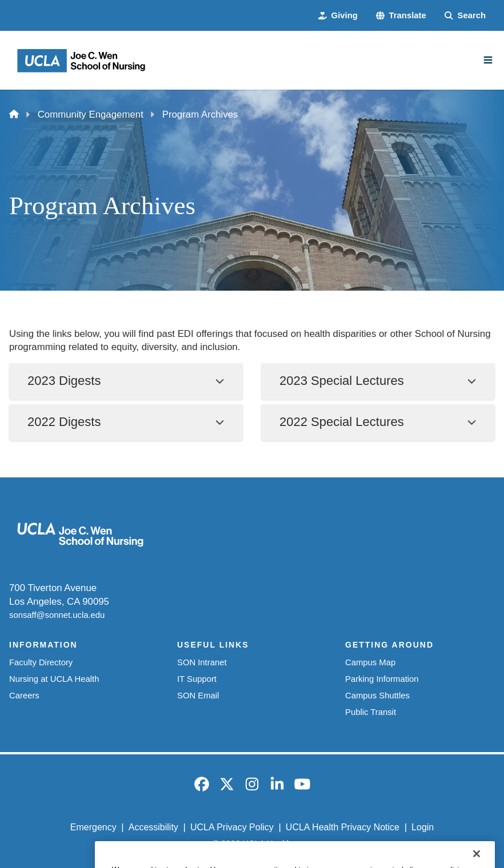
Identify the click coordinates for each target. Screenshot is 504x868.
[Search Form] (465, 16)
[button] (401, 16)
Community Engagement (91, 114)
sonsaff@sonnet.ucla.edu (57, 615)
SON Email (198, 696)
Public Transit (371, 712)
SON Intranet (202, 662)
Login (423, 827)
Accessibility (153, 827)
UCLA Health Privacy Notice (343, 827)
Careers (24, 696)
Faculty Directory (41, 662)
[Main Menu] (488, 60)
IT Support (197, 679)
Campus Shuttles (377, 696)
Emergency (93, 827)
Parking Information (382, 679)
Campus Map (370, 662)
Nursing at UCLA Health (54, 679)
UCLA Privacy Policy (232, 827)
